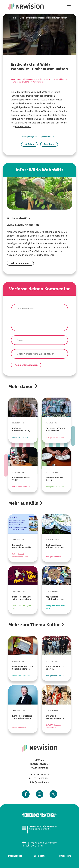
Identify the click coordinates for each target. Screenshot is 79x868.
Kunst (25, 137)
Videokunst (47, 137)
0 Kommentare (37, 82)
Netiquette (39, 856)
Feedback (49, 144)
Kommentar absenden (26, 365)
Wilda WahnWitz (29, 79)
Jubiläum (24, 96)
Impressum (65, 856)
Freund (38, 137)
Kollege (31, 137)
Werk (55, 137)
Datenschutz (15, 856)
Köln (38, 79)
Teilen (29, 144)
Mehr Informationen (20, 263)
